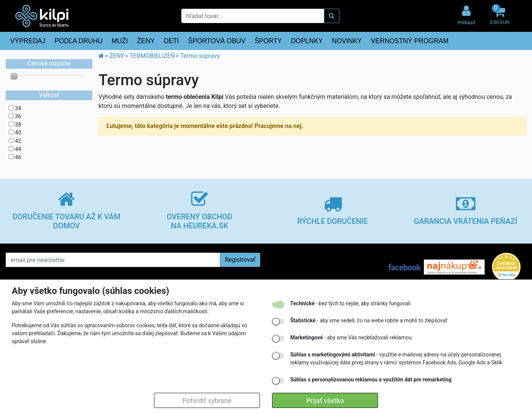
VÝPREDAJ (28, 41)
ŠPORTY (268, 41)
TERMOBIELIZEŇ (152, 56)
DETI (171, 41)
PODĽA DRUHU (79, 41)
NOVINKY (347, 41)
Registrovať (240, 260)
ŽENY (146, 41)
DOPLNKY (307, 41)
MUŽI (120, 41)
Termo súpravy (200, 56)
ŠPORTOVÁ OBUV (217, 41)
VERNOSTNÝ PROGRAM (410, 41)
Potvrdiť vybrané (207, 401)
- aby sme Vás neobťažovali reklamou (351, 337)
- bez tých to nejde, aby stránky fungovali (350, 303)
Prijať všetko (325, 401)
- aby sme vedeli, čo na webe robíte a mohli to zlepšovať (369, 320)
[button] (499, 16)
